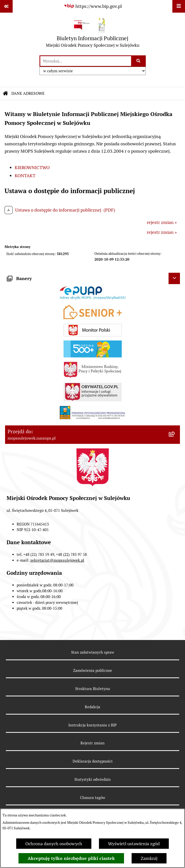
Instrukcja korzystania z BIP (92, 725)
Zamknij (149, 858)
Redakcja (92, 707)
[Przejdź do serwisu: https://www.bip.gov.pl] (93, 6)
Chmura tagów (93, 798)
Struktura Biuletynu (93, 689)
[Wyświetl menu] (179, 6)
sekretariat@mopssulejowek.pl (57, 560)
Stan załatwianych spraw (93, 652)
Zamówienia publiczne (93, 670)
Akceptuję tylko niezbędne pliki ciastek (71, 858)
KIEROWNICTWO (32, 167)
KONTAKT (25, 176)
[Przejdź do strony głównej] (93, 34)
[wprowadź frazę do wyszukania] (86, 61)
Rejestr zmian (92, 743)
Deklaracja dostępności (93, 761)
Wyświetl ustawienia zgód (134, 844)
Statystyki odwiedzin (92, 779)
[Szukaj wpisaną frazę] (139, 61)
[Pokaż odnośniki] (6, 6)
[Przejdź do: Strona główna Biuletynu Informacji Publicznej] (6, 94)
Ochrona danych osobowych (54, 844)
